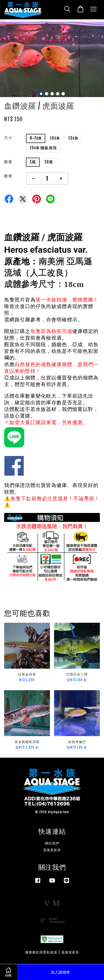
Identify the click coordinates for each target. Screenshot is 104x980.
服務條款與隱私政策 (41, 952)
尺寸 (8, 138)
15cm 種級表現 (43, 148)
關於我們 (52, 843)
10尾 (49, 162)
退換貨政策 (52, 850)
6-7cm (36, 138)
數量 (8, 162)
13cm (73, 138)
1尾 (33, 162)
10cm (55, 138)
